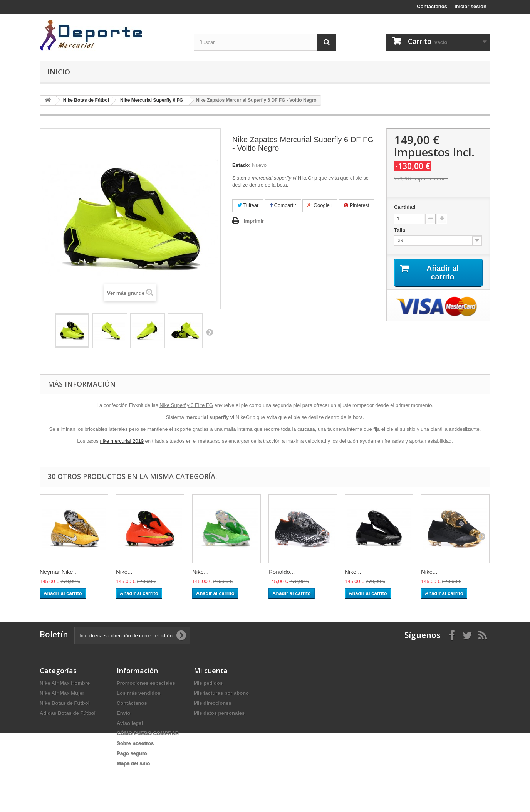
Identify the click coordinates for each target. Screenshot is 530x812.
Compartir (283, 205)
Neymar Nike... (59, 572)
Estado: (242, 165)
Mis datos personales (219, 713)
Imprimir (254, 221)
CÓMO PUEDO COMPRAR (148, 733)
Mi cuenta (211, 671)
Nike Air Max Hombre (65, 683)
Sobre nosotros (135, 743)
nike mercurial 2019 (122, 441)
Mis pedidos (208, 683)
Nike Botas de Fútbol (65, 703)
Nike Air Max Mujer (62, 693)
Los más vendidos (138, 693)
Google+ (320, 205)
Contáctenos (432, 6)
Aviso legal (130, 723)
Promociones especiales (146, 683)
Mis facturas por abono (221, 693)
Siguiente (210, 332)
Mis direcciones (213, 703)
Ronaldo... (282, 572)
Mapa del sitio (133, 763)
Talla (400, 230)
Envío (123, 713)
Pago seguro (132, 753)
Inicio (59, 72)
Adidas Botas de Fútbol (68, 713)
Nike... (124, 572)
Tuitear (248, 205)
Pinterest (357, 205)
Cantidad (405, 207)
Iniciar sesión (470, 6)
